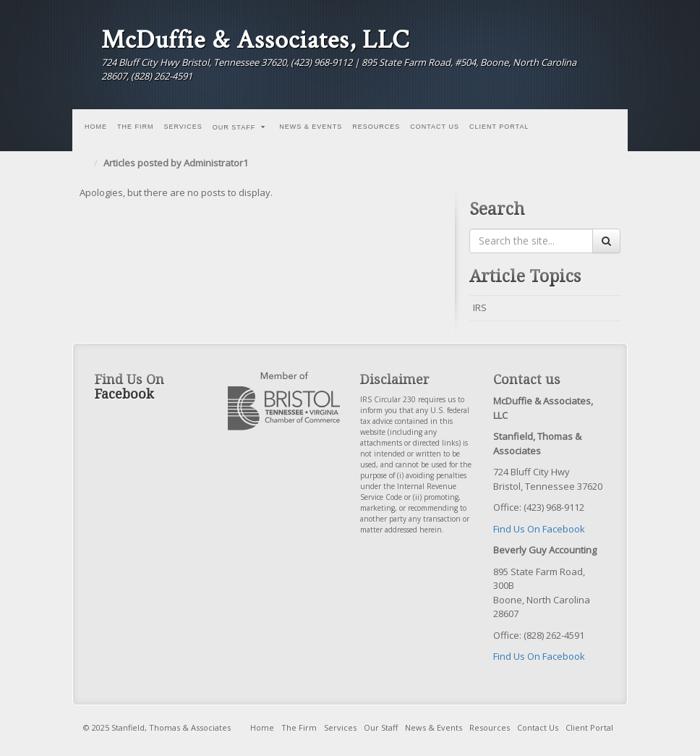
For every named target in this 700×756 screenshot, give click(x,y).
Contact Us (435, 127)
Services (183, 127)
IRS (480, 307)
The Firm (136, 127)
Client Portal (499, 127)
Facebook (593, 54)
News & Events (311, 127)
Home (96, 127)
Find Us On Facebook (539, 529)
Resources (376, 127)
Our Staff (239, 127)
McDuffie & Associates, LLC (255, 40)
